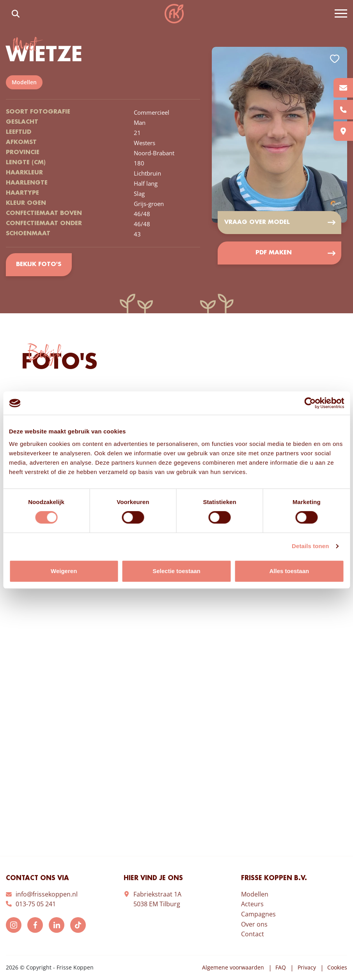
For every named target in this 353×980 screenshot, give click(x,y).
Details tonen (310, 546)
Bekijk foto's (39, 265)
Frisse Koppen (174, 14)
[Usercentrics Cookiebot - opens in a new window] (310, 403)
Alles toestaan (289, 571)
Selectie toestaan (176, 571)
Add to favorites (335, 59)
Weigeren (64, 571)
